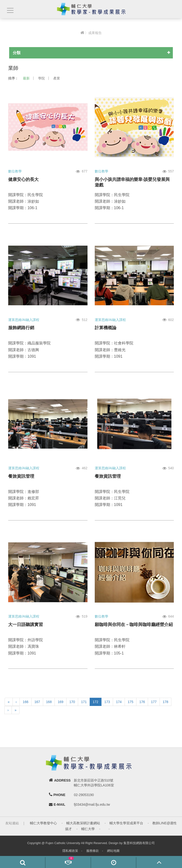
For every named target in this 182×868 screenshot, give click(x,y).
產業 (57, 78)
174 (119, 702)
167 (37, 702)
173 (107, 702)
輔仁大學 (88, 829)
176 (142, 702)
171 (84, 702)
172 (96, 702)
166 (25, 702)
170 (72, 702)
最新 (26, 78)
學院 (41, 78)
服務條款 (93, 851)
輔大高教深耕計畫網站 (83, 823)
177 (154, 702)
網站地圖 (113, 851)
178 (165, 702)
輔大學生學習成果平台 (126, 823)
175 (131, 702)
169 (60, 702)
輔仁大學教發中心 (43, 823)
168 (49, 702)
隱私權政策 (70, 851)
